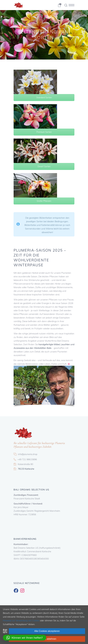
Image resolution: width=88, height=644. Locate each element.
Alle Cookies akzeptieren (47, 631)
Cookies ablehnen (47, 639)
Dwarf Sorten (44, 166)
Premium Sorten (44, 132)
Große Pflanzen (44, 201)
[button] (25, 638)
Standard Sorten (44, 98)
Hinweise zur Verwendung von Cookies (21, 621)
